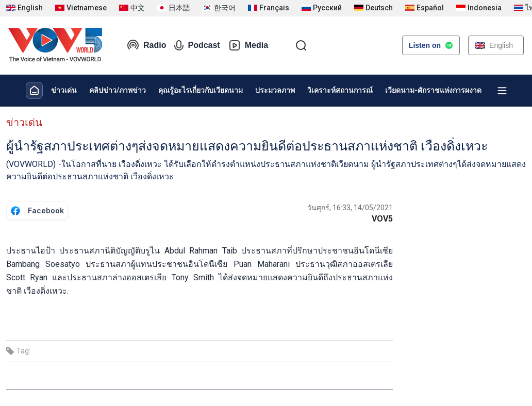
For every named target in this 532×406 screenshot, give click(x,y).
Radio (146, 45)
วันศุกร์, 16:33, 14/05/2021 (350, 208)
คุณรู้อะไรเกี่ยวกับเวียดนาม (201, 90)
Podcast (197, 45)
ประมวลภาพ (275, 90)
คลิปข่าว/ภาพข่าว (118, 90)
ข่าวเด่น (64, 90)
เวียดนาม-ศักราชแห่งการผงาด (433, 90)
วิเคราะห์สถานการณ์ (340, 90)
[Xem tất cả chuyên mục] (502, 91)
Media (248, 45)
